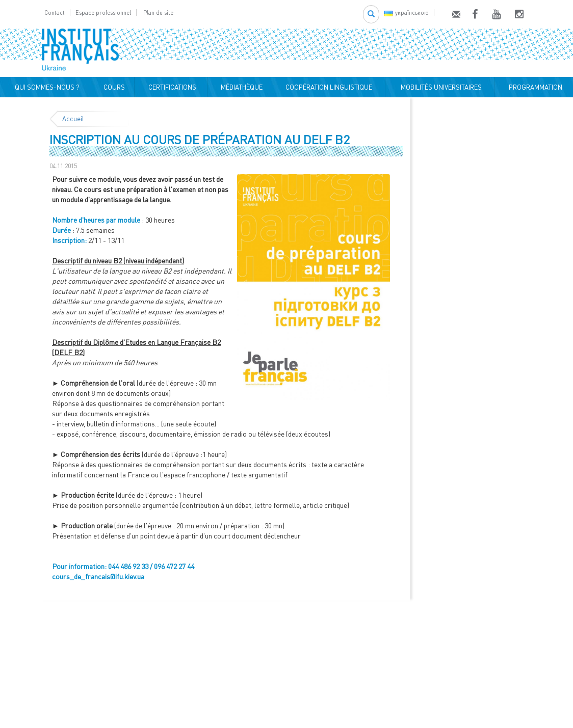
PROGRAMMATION (534, 87)
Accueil (73, 119)
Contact (55, 12)
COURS (113, 87)
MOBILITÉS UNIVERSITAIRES (440, 87)
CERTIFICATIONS (171, 87)
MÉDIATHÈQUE (240, 87)
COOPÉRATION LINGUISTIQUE (329, 87)
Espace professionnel (103, 12)
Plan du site (158, 12)
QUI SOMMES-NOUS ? (46, 87)
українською (407, 12)
